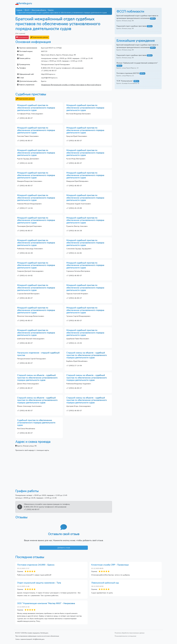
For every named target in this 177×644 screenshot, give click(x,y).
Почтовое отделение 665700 (128, 73)
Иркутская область (39, 10)
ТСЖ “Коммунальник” (125, 81)
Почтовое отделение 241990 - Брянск (36, 565)
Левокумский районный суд (105, 583)
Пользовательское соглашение (125, 636)
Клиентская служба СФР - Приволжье (110, 565)
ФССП (27, 10)
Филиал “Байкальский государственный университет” (137, 63)
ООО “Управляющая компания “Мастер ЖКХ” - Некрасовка (46, 603)
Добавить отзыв (64, 548)
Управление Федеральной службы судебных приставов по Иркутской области (71, 85)
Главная (19, 10)
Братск (51, 10)
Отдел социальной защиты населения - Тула (39, 583)
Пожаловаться (22, 37)
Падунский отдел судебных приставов (131, 26)
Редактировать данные (39, 37)
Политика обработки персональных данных (130, 633)
